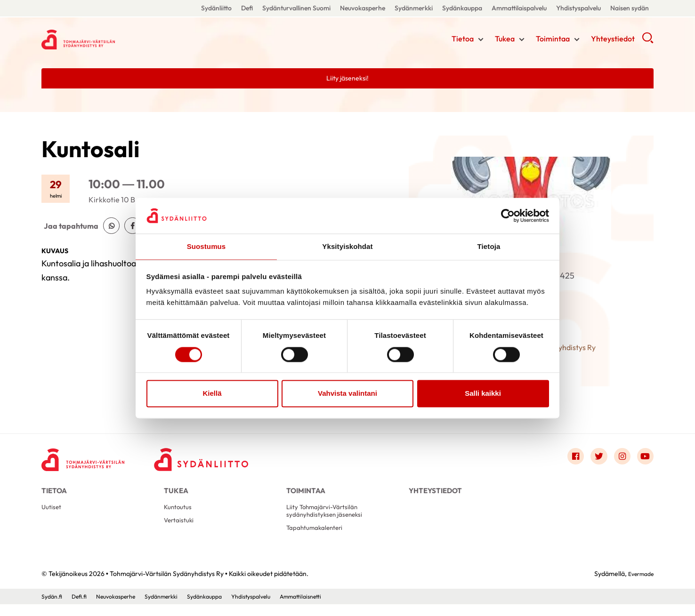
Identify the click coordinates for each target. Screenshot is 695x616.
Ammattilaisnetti (333, 608)
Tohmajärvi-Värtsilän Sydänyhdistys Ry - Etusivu (117, 39)
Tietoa (463, 40)
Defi (247, 8)
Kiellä (212, 394)
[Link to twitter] (593, 459)
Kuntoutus (180, 515)
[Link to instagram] (619, 459)
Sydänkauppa (462, 8)
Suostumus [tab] (206, 246)
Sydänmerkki (414, 8)
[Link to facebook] (568, 459)
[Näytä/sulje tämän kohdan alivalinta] (481, 41)
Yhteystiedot (613, 40)
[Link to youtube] (644, 459)
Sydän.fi (53, 608)
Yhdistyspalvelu (578, 8)
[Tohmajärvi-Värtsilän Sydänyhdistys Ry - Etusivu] (89, 461)
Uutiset (53, 515)
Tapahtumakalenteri (318, 539)
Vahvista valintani (347, 394)
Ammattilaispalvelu (519, 8)
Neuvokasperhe (363, 8)
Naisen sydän (630, 8)
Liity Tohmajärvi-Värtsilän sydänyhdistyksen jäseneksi (328, 519)
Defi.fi (83, 608)
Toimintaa (553, 40)
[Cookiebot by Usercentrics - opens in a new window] (508, 215)
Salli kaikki (483, 394)
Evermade (638, 585)
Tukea (505, 40)
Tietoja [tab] (489, 246)
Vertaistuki (181, 530)
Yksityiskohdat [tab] (347, 246)
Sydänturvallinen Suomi (296, 8)
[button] (648, 42)
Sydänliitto (216, 8)
